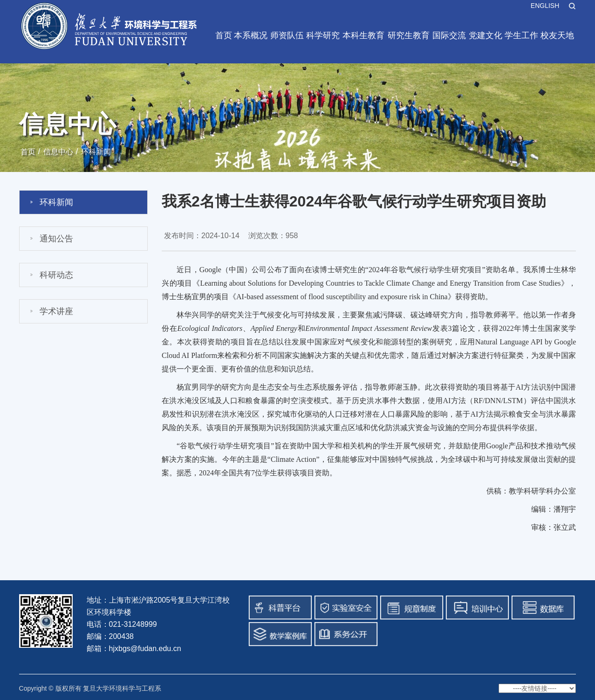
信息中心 (58, 152)
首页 (224, 35)
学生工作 (521, 35)
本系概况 (251, 35)
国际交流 (449, 35)
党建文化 (486, 35)
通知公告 (56, 239)
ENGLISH (545, 6)
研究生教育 (409, 35)
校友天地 (557, 35)
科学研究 (323, 35)
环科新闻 (96, 152)
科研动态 (56, 275)
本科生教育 (363, 35)
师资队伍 (287, 35)
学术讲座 (56, 311)
